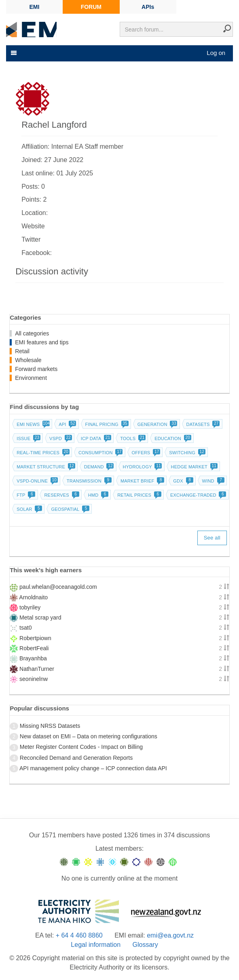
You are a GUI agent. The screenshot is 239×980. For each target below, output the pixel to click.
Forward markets (36, 369)
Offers (145, 453)
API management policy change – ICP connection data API (93, 768)
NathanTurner (37, 669)
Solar (29, 509)
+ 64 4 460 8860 (79, 935)
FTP (25, 495)
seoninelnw (34, 679)
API (67, 424)
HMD (98, 495)
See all (212, 538)
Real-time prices (42, 453)
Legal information (96, 945)
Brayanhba (33, 658)
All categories (32, 333)
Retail (22, 351)
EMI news (32, 424)
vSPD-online (36, 481)
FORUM (91, 7)
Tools (132, 438)
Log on (216, 53)
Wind (213, 481)
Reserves (61, 495)
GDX (182, 481)
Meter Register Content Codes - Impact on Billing (81, 747)
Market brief (142, 481)
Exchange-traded (198, 495)
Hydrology (142, 467)
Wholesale (28, 360)
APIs (148, 7)
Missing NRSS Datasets (50, 726)
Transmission (88, 481)
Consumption (100, 453)
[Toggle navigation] (13, 53)
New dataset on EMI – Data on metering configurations (89, 736)
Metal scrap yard (40, 618)
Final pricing (106, 424)
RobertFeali (34, 648)
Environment (31, 378)
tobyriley (30, 607)
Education (172, 438)
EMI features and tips (42, 342)
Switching (186, 453)
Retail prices (139, 495)
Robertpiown (35, 638)
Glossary (145, 945)
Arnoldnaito (33, 597)
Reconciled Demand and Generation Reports (76, 758)
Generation (157, 424)
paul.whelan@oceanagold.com (58, 587)
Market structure (45, 467)
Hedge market (194, 467)
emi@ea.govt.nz (170, 935)
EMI (35, 7)
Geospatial (69, 509)
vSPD (60, 438)
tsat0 (25, 628)
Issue (28, 438)
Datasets (202, 424)
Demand (98, 467)
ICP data (95, 438)
